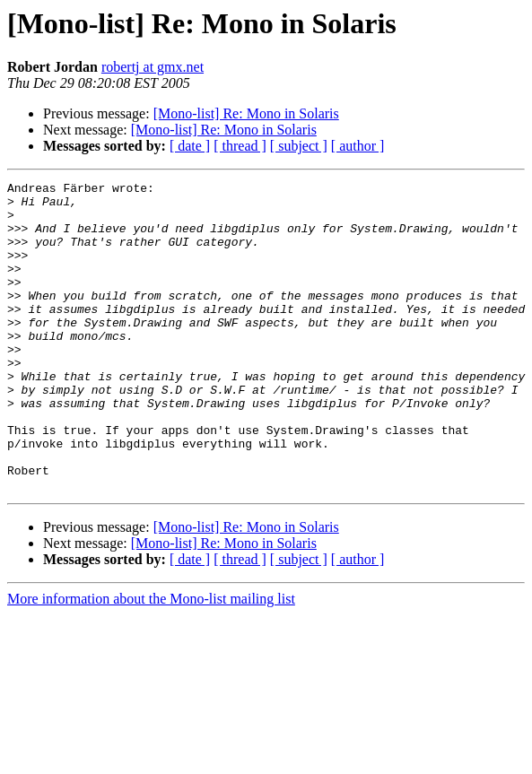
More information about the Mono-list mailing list (151, 661)
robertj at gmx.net (153, 67)
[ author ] (358, 146)
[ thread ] (240, 146)
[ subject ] (299, 146)
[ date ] (190, 146)
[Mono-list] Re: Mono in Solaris (246, 113)
